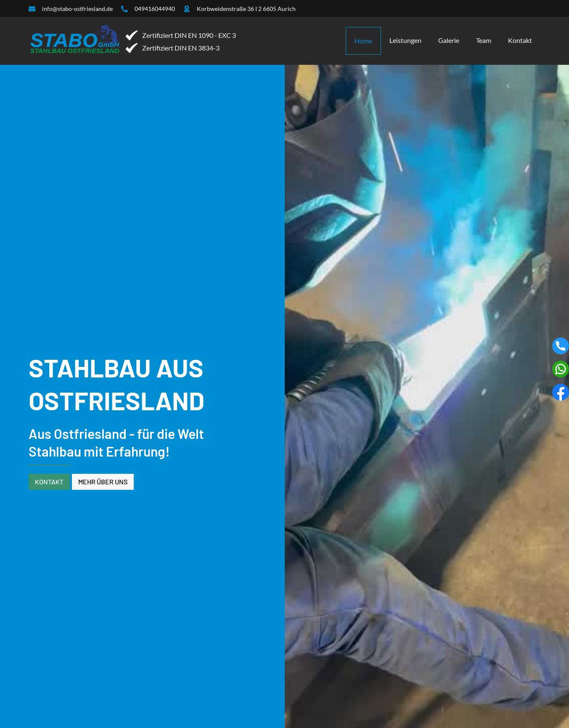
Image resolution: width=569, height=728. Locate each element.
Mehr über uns (103, 482)
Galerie (449, 40)
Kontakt (520, 40)
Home (363, 41)
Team (484, 40)
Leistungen (405, 40)
